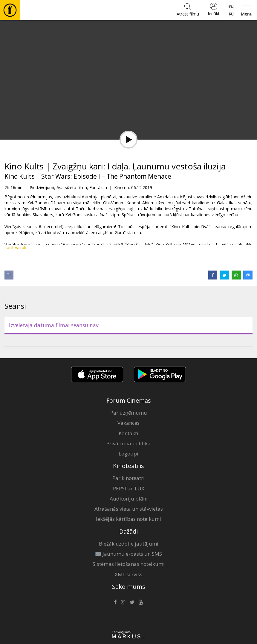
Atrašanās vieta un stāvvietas (129, 509)
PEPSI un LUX (129, 488)
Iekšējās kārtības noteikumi (128, 519)
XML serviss (128, 574)
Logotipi (128, 454)
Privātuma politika (128, 443)
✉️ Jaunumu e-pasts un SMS (128, 554)
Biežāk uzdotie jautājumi (129, 544)
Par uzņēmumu (129, 413)
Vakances (128, 423)
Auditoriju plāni (129, 499)
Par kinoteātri (128, 478)
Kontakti (128, 433)
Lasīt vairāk (15, 247)
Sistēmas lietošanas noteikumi (129, 564)
